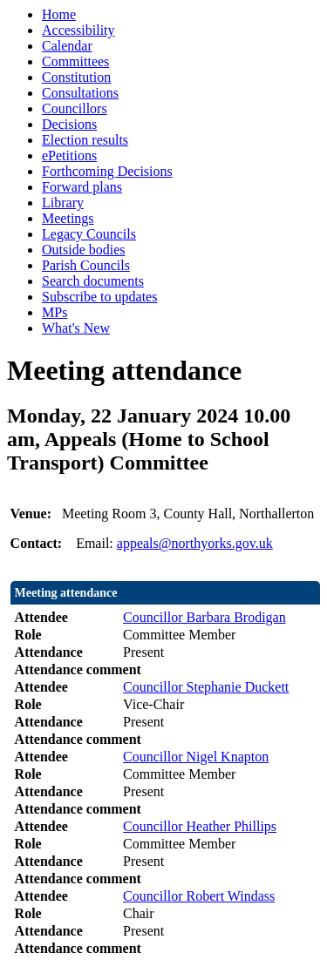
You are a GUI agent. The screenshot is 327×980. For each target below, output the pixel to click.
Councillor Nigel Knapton (196, 757)
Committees (75, 61)
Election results (85, 140)
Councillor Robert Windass (199, 896)
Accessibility (78, 30)
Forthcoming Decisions (107, 171)
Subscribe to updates (99, 297)
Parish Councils (86, 265)
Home (59, 14)
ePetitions (69, 155)
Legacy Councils (89, 234)
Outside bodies (84, 250)
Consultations (80, 93)
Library (63, 203)
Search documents (93, 281)
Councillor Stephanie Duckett (206, 687)
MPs (54, 312)
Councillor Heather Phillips (200, 826)
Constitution (76, 77)
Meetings (68, 218)
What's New (76, 328)
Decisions (69, 124)
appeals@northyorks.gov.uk (195, 543)
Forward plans (82, 187)
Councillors (75, 108)
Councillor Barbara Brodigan (204, 617)
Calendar (67, 46)
